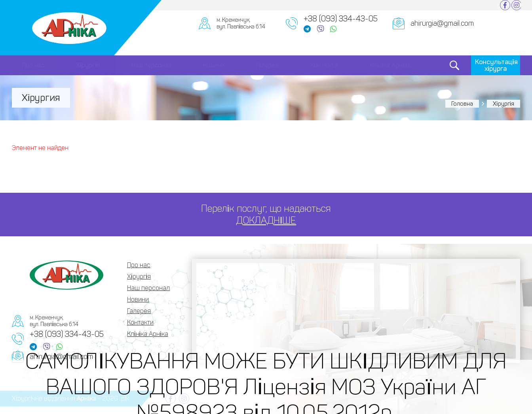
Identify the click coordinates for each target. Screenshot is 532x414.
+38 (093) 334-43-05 (341, 19)
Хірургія (88, 65)
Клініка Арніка (390, 65)
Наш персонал (151, 65)
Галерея (267, 65)
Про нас (33, 65)
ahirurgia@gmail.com (442, 23)
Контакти (324, 65)
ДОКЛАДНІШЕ (266, 220)
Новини (214, 65)
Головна (462, 104)
